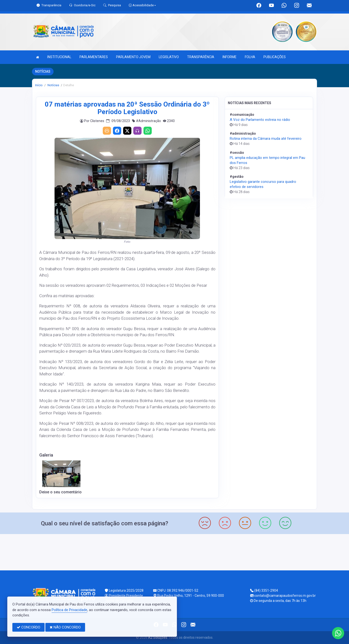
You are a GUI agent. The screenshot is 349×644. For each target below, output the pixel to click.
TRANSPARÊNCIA (201, 57)
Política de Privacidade (69, 610)
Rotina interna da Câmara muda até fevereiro (266, 139)
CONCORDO (28, 627)
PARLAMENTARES (94, 57)
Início (39, 85)
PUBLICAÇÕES (275, 57)
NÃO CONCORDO (65, 627)
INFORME (230, 57)
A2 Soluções (158, 637)
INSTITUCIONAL (59, 57)
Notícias (53, 85)
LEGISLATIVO (169, 57)
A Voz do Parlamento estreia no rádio (260, 120)
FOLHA (250, 57)
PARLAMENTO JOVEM (133, 57)
